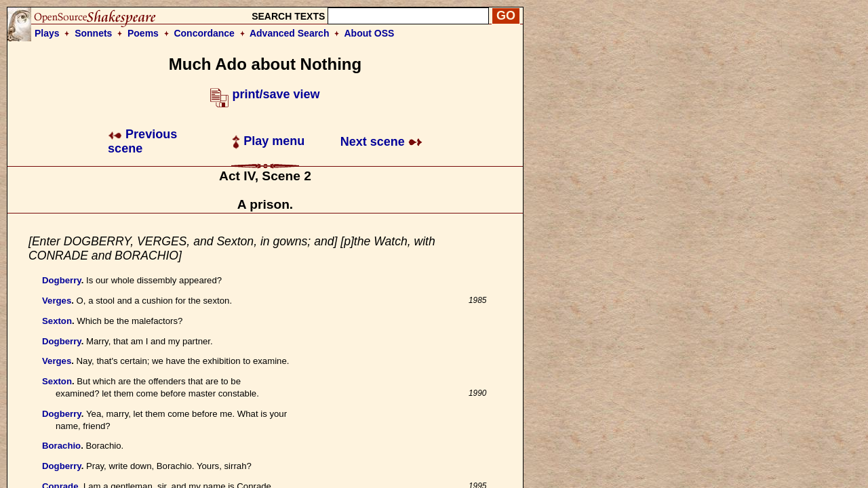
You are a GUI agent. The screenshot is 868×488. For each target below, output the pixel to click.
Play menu (268, 141)
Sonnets (93, 33)
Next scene (381, 142)
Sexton (57, 321)
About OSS (370, 33)
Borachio (61, 446)
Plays (47, 33)
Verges (57, 301)
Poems (143, 33)
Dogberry (62, 280)
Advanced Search (290, 33)
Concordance (204, 33)
